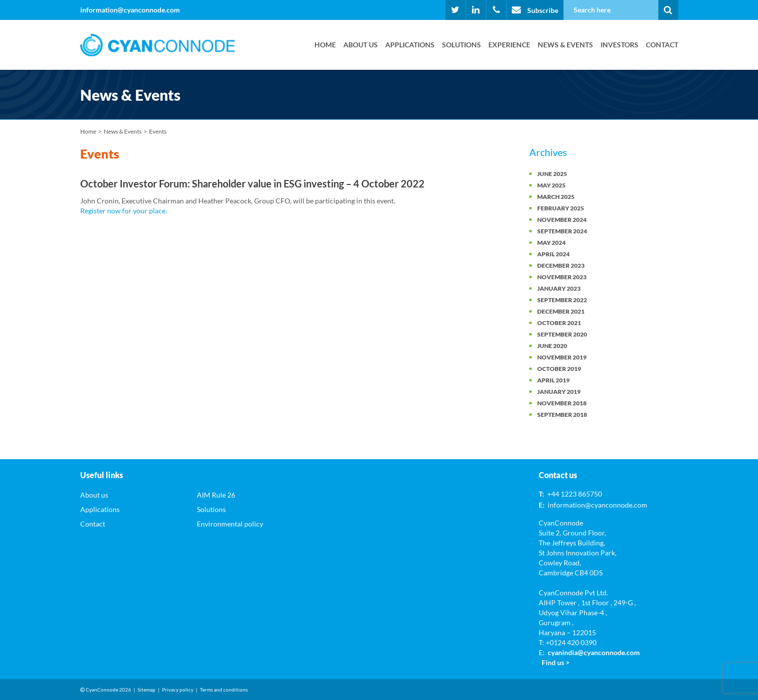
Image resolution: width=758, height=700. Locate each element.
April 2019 (553, 380)
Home (325, 45)
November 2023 (562, 277)
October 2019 (559, 369)
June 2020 (552, 346)
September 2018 (562, 415)
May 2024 (551, 243)
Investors (619, 45)
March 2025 (556, 197)
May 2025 (551, 185)
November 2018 (562, 403)
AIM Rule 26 (216, 495)
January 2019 (559, 392)
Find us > (556, 662)
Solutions (461, 45)
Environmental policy (230, 524)
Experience (509, 45)
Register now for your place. (124, 211)
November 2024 (562, 220)
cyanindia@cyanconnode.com (594, 652)
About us (361, 45)
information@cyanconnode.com (130, 10)
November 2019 (562, 357)
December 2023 (561, 265)
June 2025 (552, 174)
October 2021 (559, 323)
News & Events (565, 45)
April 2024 (553, 254)
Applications (410, 45)
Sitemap (147, 690)
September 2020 (562, 334)
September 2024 (562, 231)
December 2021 (561, 311)
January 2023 (559, 288)
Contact (662, 45)
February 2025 (561, 208)
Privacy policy (178, 690)
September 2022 (562, 300)
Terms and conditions (224, 690)
